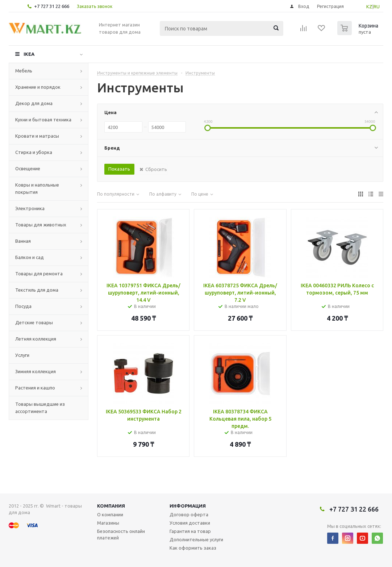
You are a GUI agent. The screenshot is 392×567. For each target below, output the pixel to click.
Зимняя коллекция (36, 371)
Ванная (23, 241)
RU (377, 7)
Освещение (28, 168)
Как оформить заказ (193, 548)
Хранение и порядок (38, 87)
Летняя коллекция (36, 339)
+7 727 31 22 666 (52, 6)
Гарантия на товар (190, 531)
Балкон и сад (30, 257)
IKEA (29, 54)
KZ (369, 7)
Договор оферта (189, 514)
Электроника (30, 208)
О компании (110, 514)
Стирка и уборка (34, 152)
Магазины (108, 523)
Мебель (24, 71)
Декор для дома (34, 103)
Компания (111, 506)
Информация (188, 506)
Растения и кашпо (35, 388)
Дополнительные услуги (196, 539)
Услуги (22, 355)
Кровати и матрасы (37, 136)
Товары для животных (41, 225)
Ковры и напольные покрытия (37, 188)
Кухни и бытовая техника (43, 120)
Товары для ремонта (39, 274)
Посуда (23, 306)
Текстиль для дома (37, 290)
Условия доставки (190, 523)
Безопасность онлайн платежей (121, 534)
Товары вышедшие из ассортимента (40, 408)
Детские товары (34, 322)
